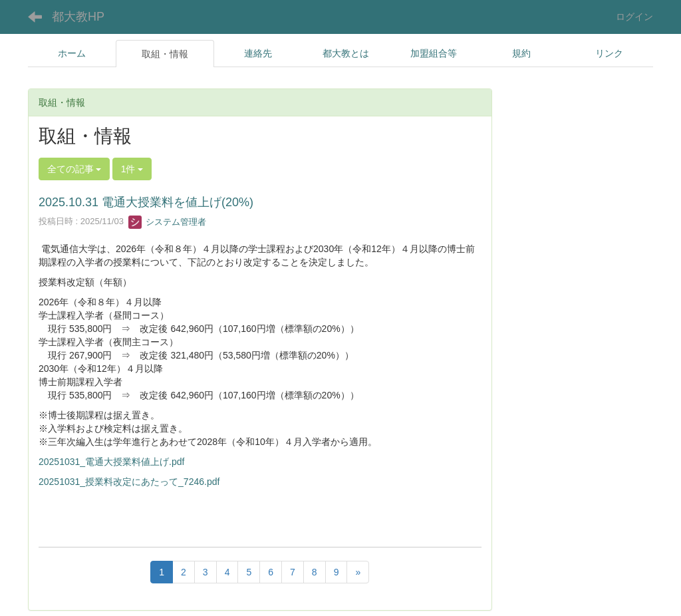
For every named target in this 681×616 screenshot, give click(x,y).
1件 (132, 169)
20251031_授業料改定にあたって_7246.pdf (129, 482)
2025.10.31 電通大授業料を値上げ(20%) (146, 202)
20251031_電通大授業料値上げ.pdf (111, 462)
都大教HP (78, 17)
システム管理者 (167, 222)
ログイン (634, 17)
